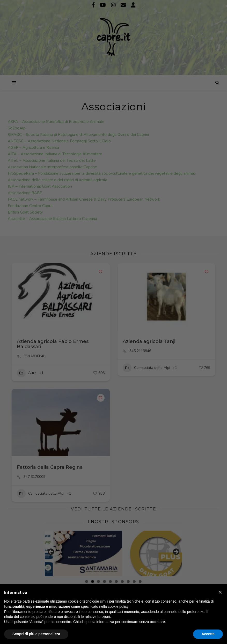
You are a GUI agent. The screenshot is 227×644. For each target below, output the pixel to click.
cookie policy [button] (118, 606)
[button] (220, 592)
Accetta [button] (208, 634)
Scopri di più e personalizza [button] (36, 634)
